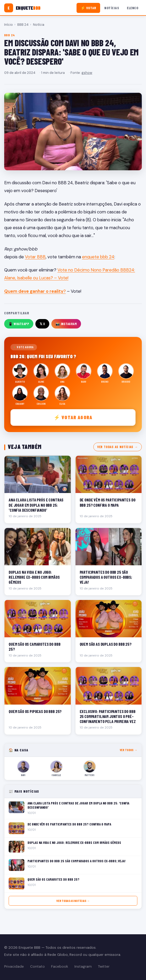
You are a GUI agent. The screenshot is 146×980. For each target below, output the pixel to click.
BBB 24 (23, 25)
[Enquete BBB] (22, 8)
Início (9, 25)
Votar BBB (35, 257)
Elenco (133, 8)
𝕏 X (42, 324)
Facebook (60, 966)
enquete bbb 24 (98, 257)
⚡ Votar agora (73, 417)
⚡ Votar (88, 8)
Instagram (83, 966)
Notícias (112, 8)
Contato (37, 966)
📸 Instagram (66, 324)
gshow (87, 73)
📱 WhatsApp (19, 324)
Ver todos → (129, 750)
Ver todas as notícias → (118, 447)
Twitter (104, 966)
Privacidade (14, 966)
